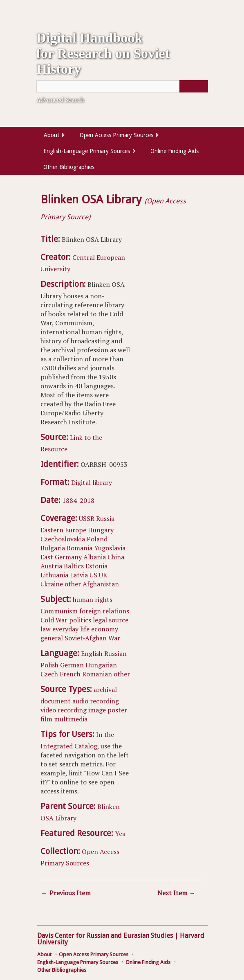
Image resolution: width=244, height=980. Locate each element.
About (51, 135)
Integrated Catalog (69, 746)
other (73, 584)
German (72, 665)
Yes (120, 834)
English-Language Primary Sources (87, 151)
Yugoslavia (110, 548)
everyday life (71, 629)
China (116, 557)
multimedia (71, 719)
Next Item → (177, 893)
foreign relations (104, 611)
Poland (97, 539)
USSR (87, 518)
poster (117, 710)
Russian (115, 653)
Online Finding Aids (175, 151)
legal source (111, 620)
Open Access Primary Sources (116, 135)
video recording (64, 710)
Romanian (97, 674)
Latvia (79, 575)
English (92, 653)
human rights (93, 599)
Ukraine (52, 584)
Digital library (92, 482)
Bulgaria (53, 548)
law (46, 629)
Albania (95, 557)
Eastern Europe (63, 530)
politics (80, 620)
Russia (105, 518)
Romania (79, 548)
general (52, 638)
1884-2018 (78, 500)
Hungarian (101, 665)
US (93, 575)
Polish (49, 665)
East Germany (61, 557)
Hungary (101, 530)
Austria (51, 566)
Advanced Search (60, 99)
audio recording (96, 701)
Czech (49, 674)
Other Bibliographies (69, 167)
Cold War (54, 620)
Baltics (74, 566)
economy (105, 629)
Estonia (96, 566)
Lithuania (54, 575)
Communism (59, 611)
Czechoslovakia (63, 539)
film (46, 719)
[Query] (122, 86)
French (70, 674)
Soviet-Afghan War (92, 638)
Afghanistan (101, 584)
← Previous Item (66, 893)
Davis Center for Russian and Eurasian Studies (105, 936)
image (97, 710)
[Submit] (194, 86)
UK (103, 575)
